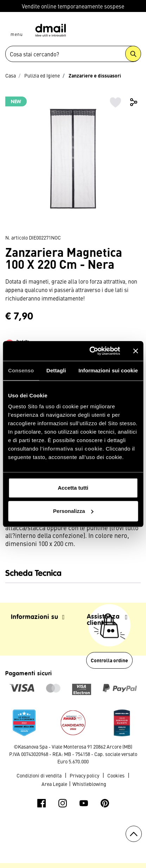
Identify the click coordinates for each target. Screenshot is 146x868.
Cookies (116, 775)
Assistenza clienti (107, 620)
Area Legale (54, 784)
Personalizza (73, 511)
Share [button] (134, 102)
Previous (12, 162)
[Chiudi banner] (135, 351)
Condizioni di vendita (39, 775)
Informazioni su (38, 617)
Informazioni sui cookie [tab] (108, 370)
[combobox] (73, 54)
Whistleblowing (89, 784)
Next (134, 162)
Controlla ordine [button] (109, 660)
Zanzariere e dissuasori (95, 75)
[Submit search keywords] (133, 54)
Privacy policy (84, 775)
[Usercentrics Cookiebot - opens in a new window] (91, 351)
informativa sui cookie (73, 449)
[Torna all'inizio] (134, 834)
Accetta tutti (73, 488)
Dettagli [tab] (56, 370)
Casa (11, 75)
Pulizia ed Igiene (42, 75)
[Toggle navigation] (17, 27)
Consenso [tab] (21, 370)
